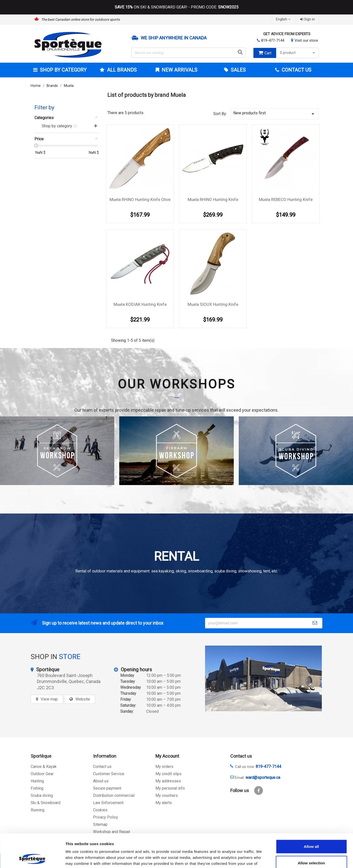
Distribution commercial (114, 795)
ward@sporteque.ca (263, 778)
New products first (275, 114)
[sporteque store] (263, 678)
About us (101, 781)
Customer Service (109, 774)
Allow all (311, 815)
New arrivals (179, 70)
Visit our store (306, 40)
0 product (298, 53)
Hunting (37, 781)
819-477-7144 (273, 40)
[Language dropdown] (284, 19)
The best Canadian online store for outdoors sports (80, 19)
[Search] (189, 53)
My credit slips (169, 774)
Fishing (37, 788)
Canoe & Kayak (44, 767)
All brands (121, 70)
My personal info (170, 788)
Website (83, 699)
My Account (167, 756)
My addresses (168, 781)
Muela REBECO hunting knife (286, 199)
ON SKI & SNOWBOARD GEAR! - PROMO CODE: (177, 7)
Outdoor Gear (42, 774)
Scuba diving (42, 795)
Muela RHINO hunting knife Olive (140, 199)
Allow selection (311, 831)
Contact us (102, 767)
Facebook (259, 790)
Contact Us (296, 70)
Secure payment (107, 788)
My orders (164, 767)
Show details (262, 858)
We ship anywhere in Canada (174, 38)
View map (49, 699)
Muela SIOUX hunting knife (213, 304)
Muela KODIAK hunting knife (140, 304)
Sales (238, 70)
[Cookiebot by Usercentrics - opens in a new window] (32, 858)
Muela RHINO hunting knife (213, 199)
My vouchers (167, 795)
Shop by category (63, 70)
